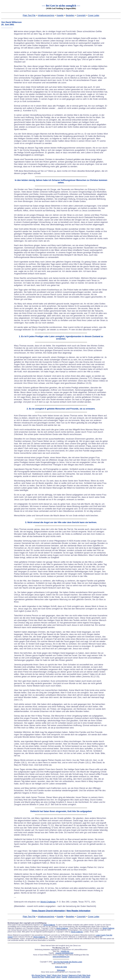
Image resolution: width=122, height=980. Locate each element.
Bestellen (70, 15)
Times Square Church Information (48, 911)
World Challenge (48, 902)
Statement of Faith (75, 975)
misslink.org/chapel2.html (64, 953)
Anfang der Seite (61, 967)
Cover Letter (94, 15)
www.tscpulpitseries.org (61, 957)
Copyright (81, 15)
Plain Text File (29, 15)
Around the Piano (38, 977)
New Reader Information (78, 911)
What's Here (56, 975)
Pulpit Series (85, 977)
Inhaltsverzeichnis (46, 15)
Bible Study (86, 975)
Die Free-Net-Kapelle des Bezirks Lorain (68, 962)
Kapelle (60, 15)
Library (59, 977)
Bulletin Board (50, 977)
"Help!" (49, 975)
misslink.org (65, 951)
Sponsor (65, 975)
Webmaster (61, 970)
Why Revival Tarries (39, 975)
